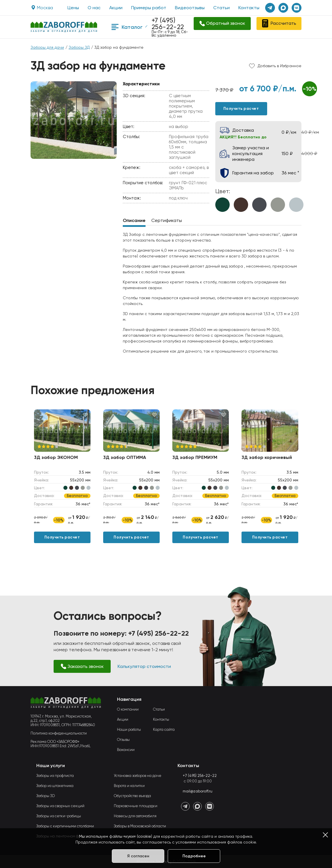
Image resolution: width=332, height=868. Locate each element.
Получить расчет (241, 109)
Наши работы (129, 729)
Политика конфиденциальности (59, 733)
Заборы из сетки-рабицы (59, 816)
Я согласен (138, 856)
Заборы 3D (46, 796)
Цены (73, 8)
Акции (116, 8)
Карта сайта (164, 729)
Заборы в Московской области (140, 826)
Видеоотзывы (190, 8)
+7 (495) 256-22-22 (168, 24)
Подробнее (194, 856)
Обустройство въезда (132, 796)
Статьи (221, 8)
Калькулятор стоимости (144, 666)
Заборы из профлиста (55, 776)
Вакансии (126, 750)
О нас (94, 8)
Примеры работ (149, 8)
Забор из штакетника (55, 786)
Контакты (249, 8)
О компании (128, 709)
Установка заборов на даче (138, 776)
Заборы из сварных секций (60, 806)
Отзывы (123, 740)
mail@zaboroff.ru (198, 791)
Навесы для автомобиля (135, 816)
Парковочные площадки (136, 806)
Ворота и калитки (129, 786)
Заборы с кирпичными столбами (65, 826)
